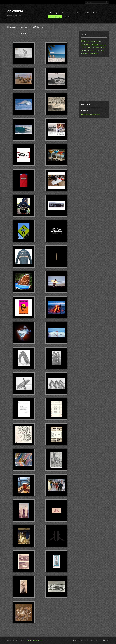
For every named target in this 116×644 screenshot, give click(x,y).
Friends (67, 18)
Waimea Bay (101, 51)
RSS (99, 640)
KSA (84, 42)
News (87, 13)
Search (107, 2)
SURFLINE (93, 51)
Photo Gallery (55, 18)
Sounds (76, 18)
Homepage (54, 13)
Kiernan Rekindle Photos (94, 42)
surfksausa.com (94, 54)
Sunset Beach (85, 54)
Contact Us (77, 13)
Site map (90, 640)
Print (107, 640)
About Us (65, 13)
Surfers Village (90, 45)
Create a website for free (35, 640)
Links (95, 13)
